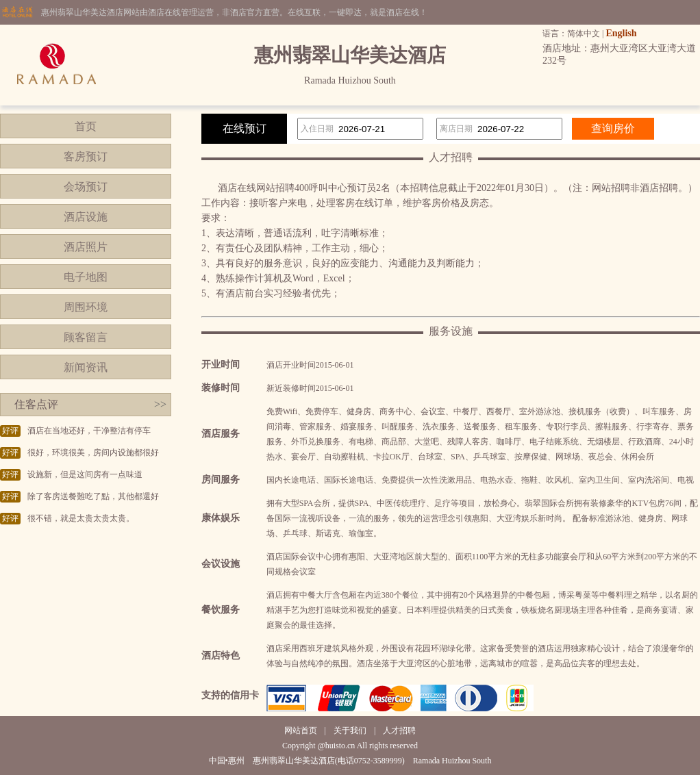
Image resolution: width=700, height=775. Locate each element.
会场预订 (86, 187)
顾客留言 (86, 337)
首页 (86, 126)
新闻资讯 (86, 367)
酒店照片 (86, 247)
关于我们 (350, 730)
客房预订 (86, 156)
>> (160, 404)
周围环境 (86, 307)
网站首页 (301, 730)
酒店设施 (86, 217)
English (621, 33)
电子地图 (86, 277)
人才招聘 (399, 730)
